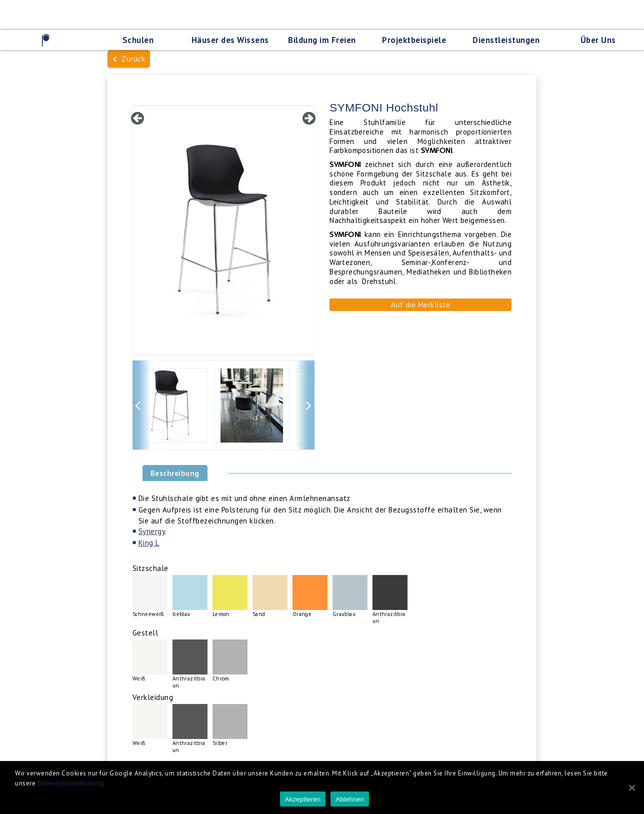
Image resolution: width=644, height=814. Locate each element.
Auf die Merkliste (421, 305)
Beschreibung (175, 473)
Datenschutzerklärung (71, 783)
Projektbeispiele (414, 40)
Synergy (152, 531)
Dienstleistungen (506, 40)
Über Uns (598, 40)
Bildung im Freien (322, 40)
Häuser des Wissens (230, 40)
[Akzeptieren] (631, 787)
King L (149, 543)
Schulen (138, 40)
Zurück (129, 59)
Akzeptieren (303, 799)
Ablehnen (350, 799)
